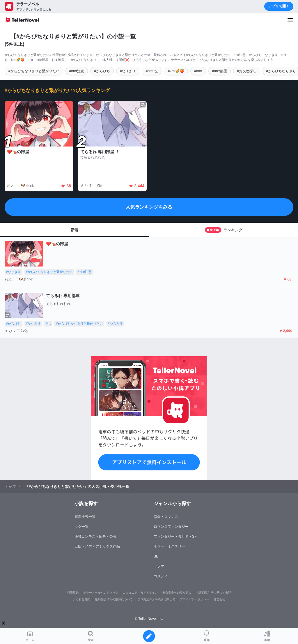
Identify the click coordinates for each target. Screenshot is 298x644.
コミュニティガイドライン (140, 593)
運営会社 (219, 599)
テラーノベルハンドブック (101, 593)
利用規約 (73, 593)
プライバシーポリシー (194, 599)
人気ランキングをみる (149, 207)
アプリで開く (279, 6)
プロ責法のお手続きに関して (156, 599)
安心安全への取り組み (177, 593)
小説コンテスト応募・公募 (95, 537)
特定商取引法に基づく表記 (214, 593)
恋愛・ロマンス (166, 517)
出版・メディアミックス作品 (97, 546)
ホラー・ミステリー (169, 546)
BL (156, 556)
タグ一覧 (81, 527)
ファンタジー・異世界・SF (175, 537)
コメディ (161, 576)
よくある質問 (81, 599)
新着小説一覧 (85, 517)
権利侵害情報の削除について (114, 599)
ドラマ (159, 566)
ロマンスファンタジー (171, 527)
